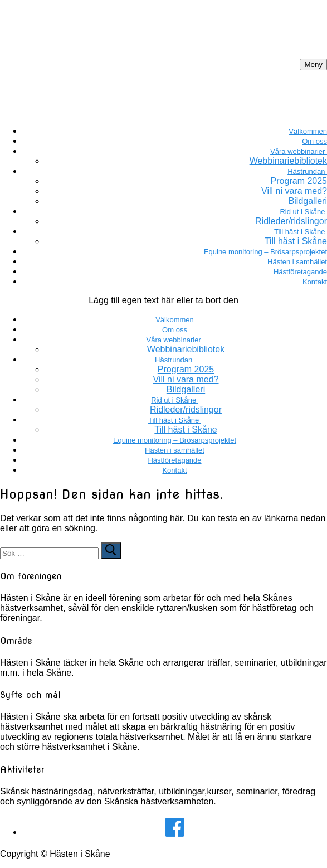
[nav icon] (313, 64)
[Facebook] (175, 828)
